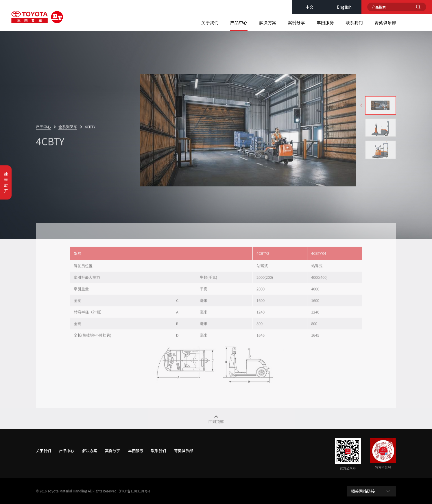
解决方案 (268, 22)
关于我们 (210, 22)
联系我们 (354, 22)
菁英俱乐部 (385, 22)
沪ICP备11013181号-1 (135, 491)
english (344, 7)
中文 (309, 7)
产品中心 (239, 22)
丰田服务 (325, 22)
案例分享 (296, 22)
